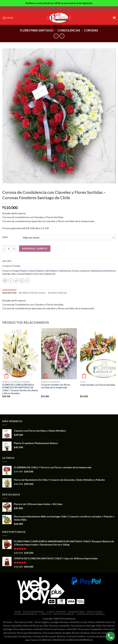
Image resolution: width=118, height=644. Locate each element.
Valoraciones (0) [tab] (57, 293)
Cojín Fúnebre (51, 271)
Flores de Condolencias (45, 274)
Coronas (91, 30)
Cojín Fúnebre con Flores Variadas (98, 385)
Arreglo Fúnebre (20, 271)
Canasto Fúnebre (36, 271)
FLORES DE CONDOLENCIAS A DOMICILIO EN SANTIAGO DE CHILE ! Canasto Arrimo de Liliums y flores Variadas (20, 389)
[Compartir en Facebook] (11, 281)
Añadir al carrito (35, 248)
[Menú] (8, 18)
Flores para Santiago (37, 30)
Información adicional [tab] (32, 293)
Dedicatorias (95, 612)
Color (5, 237)
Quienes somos (76, 612)
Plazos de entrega (33, 612)
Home (18, 612)
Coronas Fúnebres (25, 274)
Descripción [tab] (9, 293)
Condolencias (69, 30)
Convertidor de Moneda (90, 614)
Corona (75, 271)
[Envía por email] (22, 281)
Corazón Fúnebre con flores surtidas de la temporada (56, 386)
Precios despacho (64, 614)
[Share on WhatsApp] (5, 281)
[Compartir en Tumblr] (27, 281)
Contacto (45, 614)
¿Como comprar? (56, 612)
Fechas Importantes (26, 614)
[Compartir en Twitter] (16, 281)
